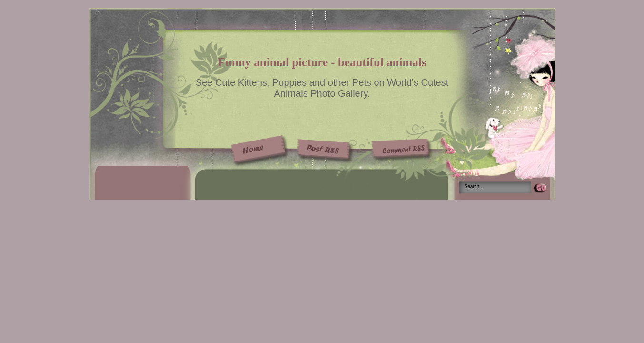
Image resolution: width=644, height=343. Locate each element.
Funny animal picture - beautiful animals (322, 62)
